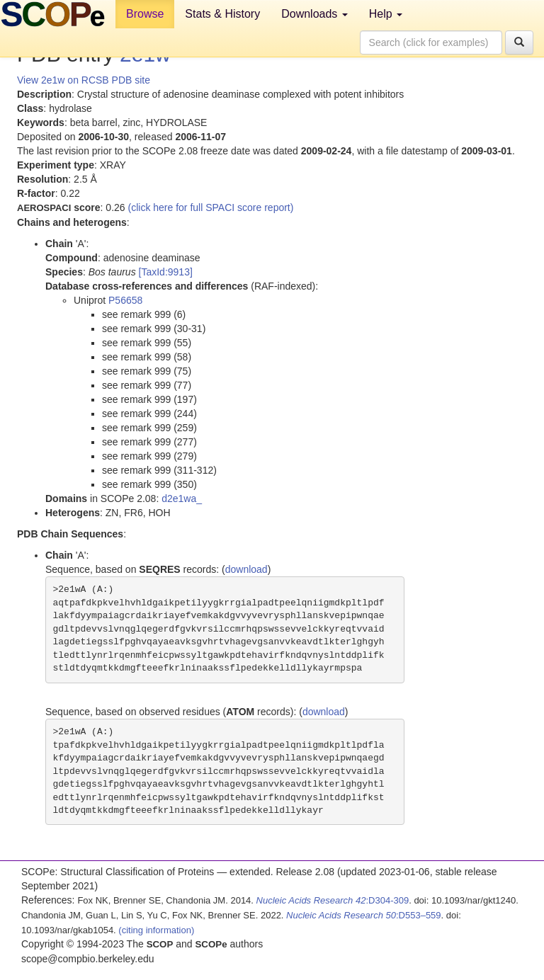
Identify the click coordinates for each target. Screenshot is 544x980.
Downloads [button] (314, 14)
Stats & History (222, 14)
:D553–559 (364, 915)
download (246, 569)
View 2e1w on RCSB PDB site (84, 80)
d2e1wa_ (182, 498)
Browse (145, 14)
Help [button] (386, 14)
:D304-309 (333, 900)
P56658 (125, 300)
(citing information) (156, 930)
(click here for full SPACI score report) (211, 207)
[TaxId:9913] (166, 272)
